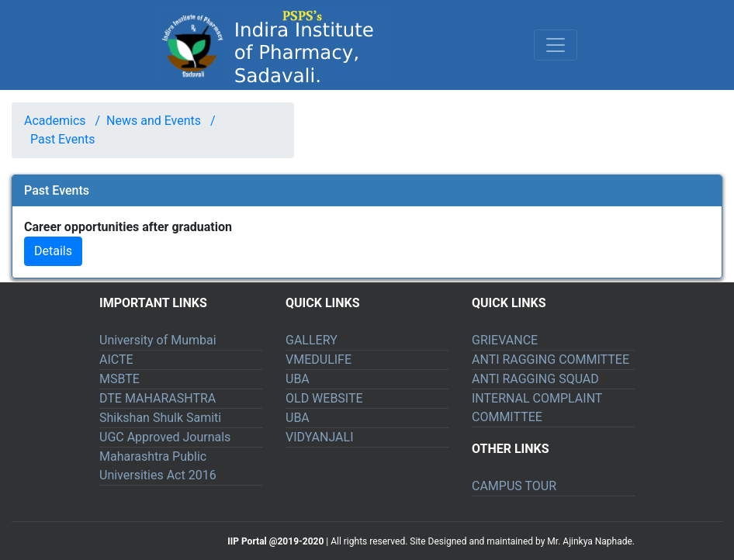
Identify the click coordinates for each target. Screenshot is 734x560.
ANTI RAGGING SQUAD (535, 379)
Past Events (62, 139)
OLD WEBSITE (324, 398)
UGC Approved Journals (165, 437)
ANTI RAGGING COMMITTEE (550, 360)
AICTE (116, 360)
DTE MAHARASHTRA (158, 398)
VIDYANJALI (320, 437)
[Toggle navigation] (556, 45)
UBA (298, 379)
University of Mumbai (158, 340)
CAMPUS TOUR (514, 486)
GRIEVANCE (505, 340)
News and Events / (158, 121)
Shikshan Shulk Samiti (160, 418)
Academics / (62, 121)
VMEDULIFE (319, 360)
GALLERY (312, 340)
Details (53, 251)
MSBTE (119, 379)
